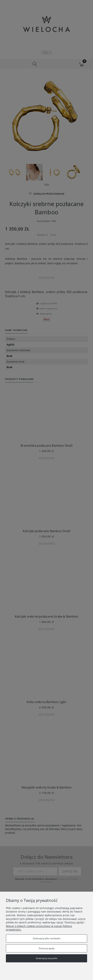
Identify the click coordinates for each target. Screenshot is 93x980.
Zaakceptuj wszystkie (47, 958)
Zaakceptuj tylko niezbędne (47, 938)
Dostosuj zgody (47, 948)
